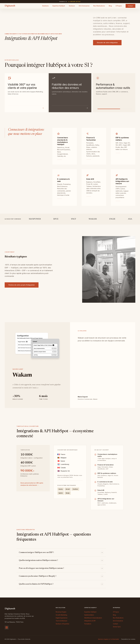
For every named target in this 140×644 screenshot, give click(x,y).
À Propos (119, 6)
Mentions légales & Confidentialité (108, 639)
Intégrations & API (90, 621)
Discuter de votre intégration (107, 43)
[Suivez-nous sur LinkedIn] (7, 628)
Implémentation (89, 615)
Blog (110, 6)
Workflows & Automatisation (93, 618)
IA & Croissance (84, 6)
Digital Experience (62, 618)
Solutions (45, 6)
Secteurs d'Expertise (62, 624)
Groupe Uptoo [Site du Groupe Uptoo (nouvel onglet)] (75, 2)
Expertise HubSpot (59, 6)
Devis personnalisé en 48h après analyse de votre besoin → (32, 484)
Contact (130, 6)
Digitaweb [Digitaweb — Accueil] (10, 6)
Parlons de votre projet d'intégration (22, 285)
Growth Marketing (61, 615)
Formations (88, 624)
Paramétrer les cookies (128, 639)
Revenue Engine (61, 612)
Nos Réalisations (99, 6)
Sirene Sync (117, 627)
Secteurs (72, 6)
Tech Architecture (61, 621)
